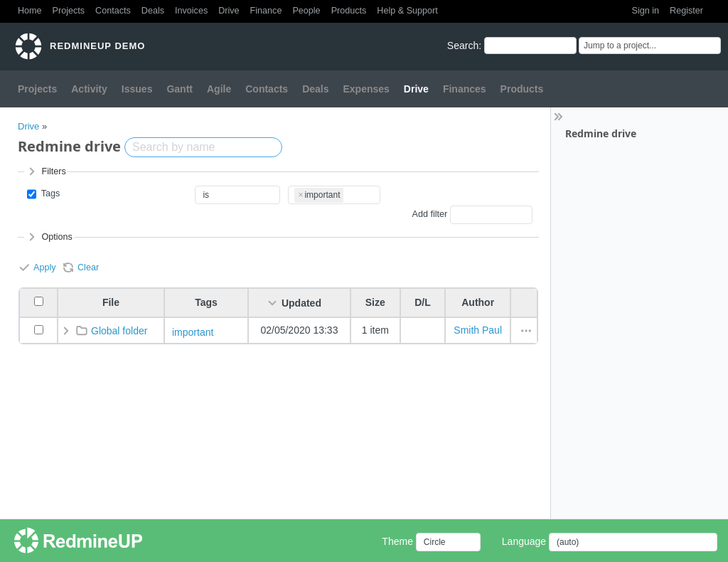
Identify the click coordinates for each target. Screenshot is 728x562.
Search (463, 46)
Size (375, 302)
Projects (69, 11)
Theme (397, 541)
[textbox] (348, 193)
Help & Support (407, 11)
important (193, 332)
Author (478, 302)
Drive (229, 11)
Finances (465, 89)
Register (686, 11)
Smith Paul (478, 330)
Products (349, 11)
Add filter (429, 215)
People (306, 11)
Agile (219, 89)
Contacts (113, 11)
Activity (89, 89)
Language (524, 541)
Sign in (646, 11)
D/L (423, 302)
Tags (49, 193)
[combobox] (334, 195)
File (111, 302)
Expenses (366, 89)
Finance (266, 11)
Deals (153, 11)
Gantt (180, 89)
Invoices (191, 11)
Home (30, 11)
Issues (137, 89)
